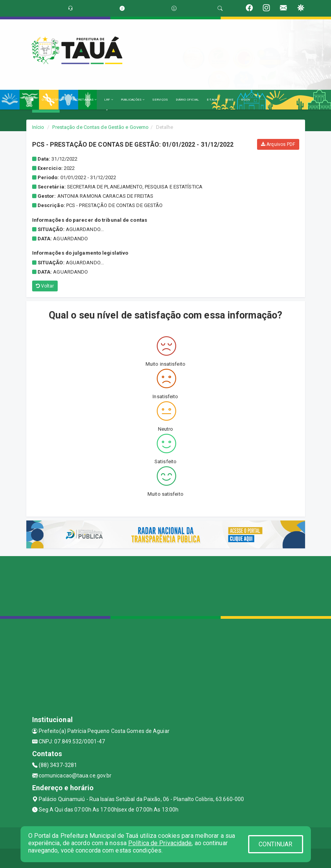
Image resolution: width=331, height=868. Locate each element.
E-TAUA (212, 100)
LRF (109, 100)
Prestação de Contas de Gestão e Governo (100, 127)
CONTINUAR (276, 844)
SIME (229, 100)
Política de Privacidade (160, 843)
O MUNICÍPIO (53, 100)
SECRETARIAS (84, 100)
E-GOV (246, 100)
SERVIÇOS (160, 100)
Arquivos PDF (278, 144)
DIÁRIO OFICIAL (187, 100)
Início (38, 127)
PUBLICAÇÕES (133, 100)
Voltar (45, 286)
